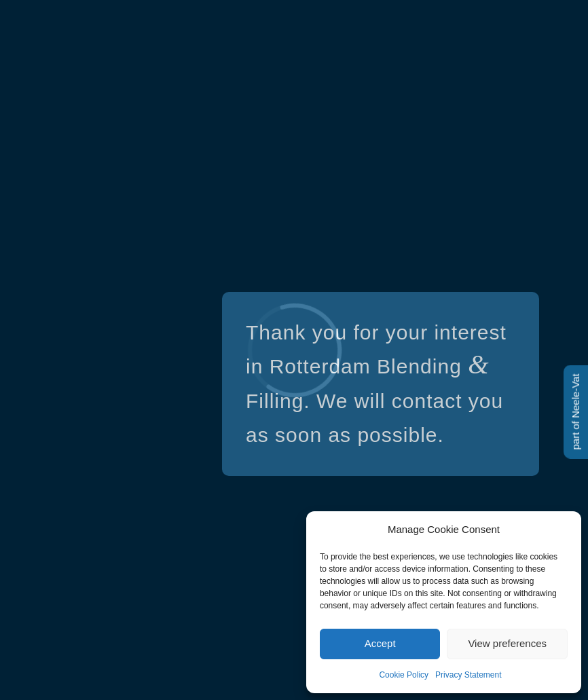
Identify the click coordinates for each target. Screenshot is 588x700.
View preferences (507, 643)
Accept (380, 643)
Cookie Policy (404, 675)
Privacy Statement (468, 675)
